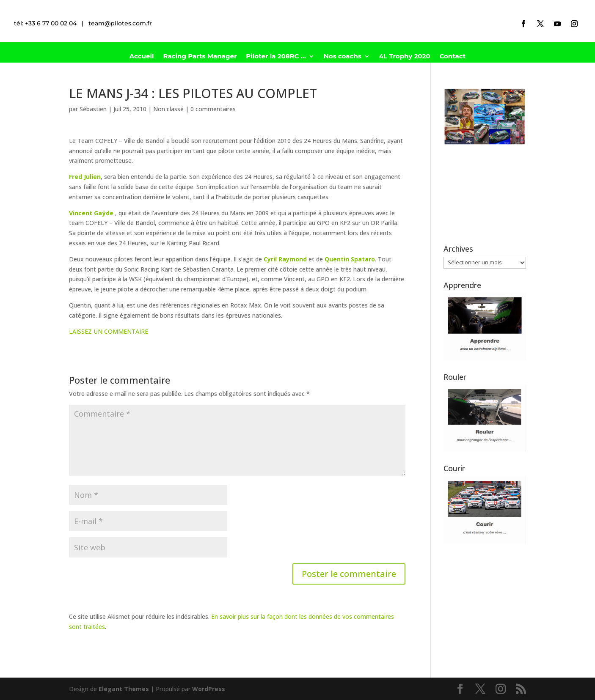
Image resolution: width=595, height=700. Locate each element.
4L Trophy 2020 (405, 57)
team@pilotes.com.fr (120, 23)
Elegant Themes (124, 689)
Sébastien (93, 109)
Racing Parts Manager (200, 57)
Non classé (168, 109)
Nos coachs (343, 57)
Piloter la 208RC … (276, 57)
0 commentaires (213, 109)
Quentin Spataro (350, 259)
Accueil (142, 57)
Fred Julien (85, 177)
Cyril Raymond (285, 259)
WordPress (209, 689)
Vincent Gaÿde (91, 213)
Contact (452, 57)
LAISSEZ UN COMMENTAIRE (109, 331)
